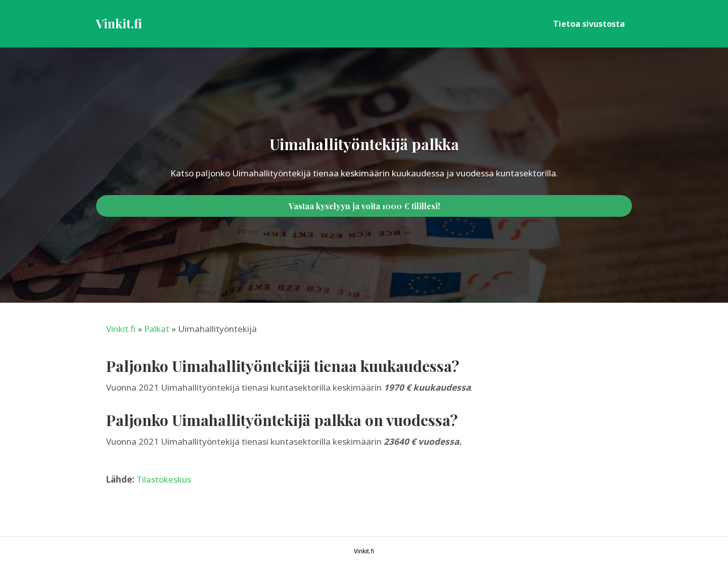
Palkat (157, 329)
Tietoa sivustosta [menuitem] (589, 24)
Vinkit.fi (121, 329)
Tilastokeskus (164, 479)
